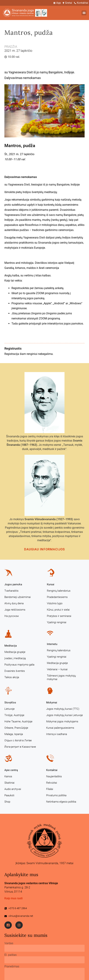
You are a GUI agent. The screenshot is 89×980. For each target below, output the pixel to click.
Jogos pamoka (13, 584)
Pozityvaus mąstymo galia (19, 665)
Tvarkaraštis (11, 591)
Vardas (9, 943)
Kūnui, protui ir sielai (58, 610)
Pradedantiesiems (57, 597)
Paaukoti (9, 795)
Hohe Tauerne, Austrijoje (18, 721)
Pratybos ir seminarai (59, 616)
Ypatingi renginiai (57, 622)
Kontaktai (52, 770)
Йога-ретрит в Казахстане (20, 747)
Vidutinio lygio (55, 603)
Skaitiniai (9, 783)
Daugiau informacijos (45, 549)
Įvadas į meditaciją (15, 658)
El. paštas (10, 955)
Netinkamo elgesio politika (61, 802)
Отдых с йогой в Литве (18, 740)
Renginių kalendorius (59, 591)
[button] (84, 13)
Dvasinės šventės (15, 671)
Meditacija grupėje (15, 652)
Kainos (8, 776)
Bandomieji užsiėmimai (18, 597)
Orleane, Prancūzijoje (16, 728)
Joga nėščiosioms (15, 610)
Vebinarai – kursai (57, 669)
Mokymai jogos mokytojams (62, 721)
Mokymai (52, 703)
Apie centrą (11, 770)
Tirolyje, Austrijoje (14, 715)
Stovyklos (10, 703)
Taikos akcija (12, 677)
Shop (7, 802)
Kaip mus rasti (13, 898)
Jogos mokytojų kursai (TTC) (63, 709)
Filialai (50, 789)
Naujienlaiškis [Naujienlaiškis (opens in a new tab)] (54, 776)
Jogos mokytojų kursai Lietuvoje (65, 715)
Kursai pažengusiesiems (60, 728)
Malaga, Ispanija (14, 734)
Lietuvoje (10, 709)
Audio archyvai (13, 789)
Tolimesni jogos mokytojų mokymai (61, 677)
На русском (12, 616)
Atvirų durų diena (14, 603)
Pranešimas (12, 966)
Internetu (52, 644)
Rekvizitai (52, 783)
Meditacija (11, 646)
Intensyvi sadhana (57, 734)
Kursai (51, 584)
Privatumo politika (56, 795)
